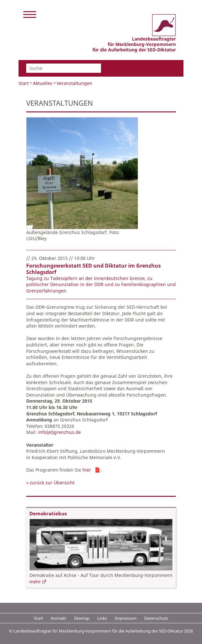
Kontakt (58, 618)
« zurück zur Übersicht (50, 483)
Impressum (126, 618)
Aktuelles (43, 83)
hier (87, 470)
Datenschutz (156, 618)
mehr (35, 582)
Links (102, 618)
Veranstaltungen (74, 83)
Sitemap (82, 618)
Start (24, 83)
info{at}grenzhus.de (59, 432)
